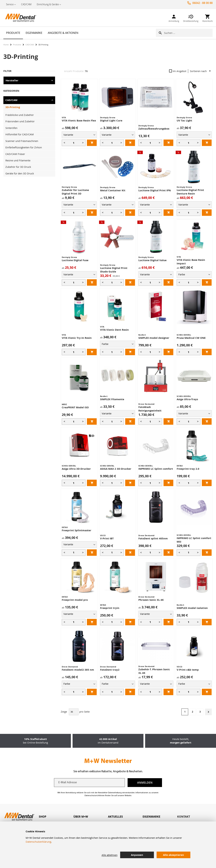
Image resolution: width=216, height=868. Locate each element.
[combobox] (188, 33)
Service (10, 4)
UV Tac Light (184, 121)
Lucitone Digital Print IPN (155, 190)
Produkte (17, 45)
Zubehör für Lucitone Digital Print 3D (75, 192)
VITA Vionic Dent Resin (114, 330)
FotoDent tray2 (110, 670)
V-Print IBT (107, 538)
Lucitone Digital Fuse (75, 260)
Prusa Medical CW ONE (191, 338)
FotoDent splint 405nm (153, 538)
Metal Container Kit (113, 190)
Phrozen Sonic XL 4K (151, 600)
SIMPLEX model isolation (192, 608)
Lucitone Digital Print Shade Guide (114, 270)
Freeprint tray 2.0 (188, 469)
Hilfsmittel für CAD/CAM (20, 134)
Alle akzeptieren (173, 855)
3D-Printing (13, 107)
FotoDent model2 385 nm (78, 670)
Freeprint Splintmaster (77, 530)
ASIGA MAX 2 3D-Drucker (116, 469)
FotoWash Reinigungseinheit (150, 409)
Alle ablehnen (110, 855)
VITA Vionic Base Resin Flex (79, 121)
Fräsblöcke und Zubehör (20, 115)
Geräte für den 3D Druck (20, 173)
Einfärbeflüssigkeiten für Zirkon (24, 147)
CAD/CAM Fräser (15, 154)
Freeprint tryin (110, 608)
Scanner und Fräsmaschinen (22, 141)
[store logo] (20, 18)
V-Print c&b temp (188, 670)
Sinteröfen (11, 128)
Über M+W (81, 817)
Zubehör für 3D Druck (18, 167)
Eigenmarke (151, 817)
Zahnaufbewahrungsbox (154, 129)
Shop (43, 817)
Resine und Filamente (18, 160)
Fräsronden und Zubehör (20, 121)
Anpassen (137, 855)
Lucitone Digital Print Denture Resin (190, 192)
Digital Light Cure (111, 121)
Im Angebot (178, 71)
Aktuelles (115, 817)
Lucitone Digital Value (152, 260)
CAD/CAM (26, 4)
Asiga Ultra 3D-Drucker (76, 469)
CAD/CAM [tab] (11, 100)
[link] (174, 18)
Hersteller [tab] (12, 80)
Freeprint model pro (75, 600)
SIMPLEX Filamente (112, 399)
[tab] (56, 817)
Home (6, 45)
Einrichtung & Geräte (48, 4)
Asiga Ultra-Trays (187, 399)
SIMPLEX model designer (154, 338)
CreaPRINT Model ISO (75, 407)
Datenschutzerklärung (38, 842)
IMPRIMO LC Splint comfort (156, 469)
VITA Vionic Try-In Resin (77, 338)
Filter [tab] (7, 71)
